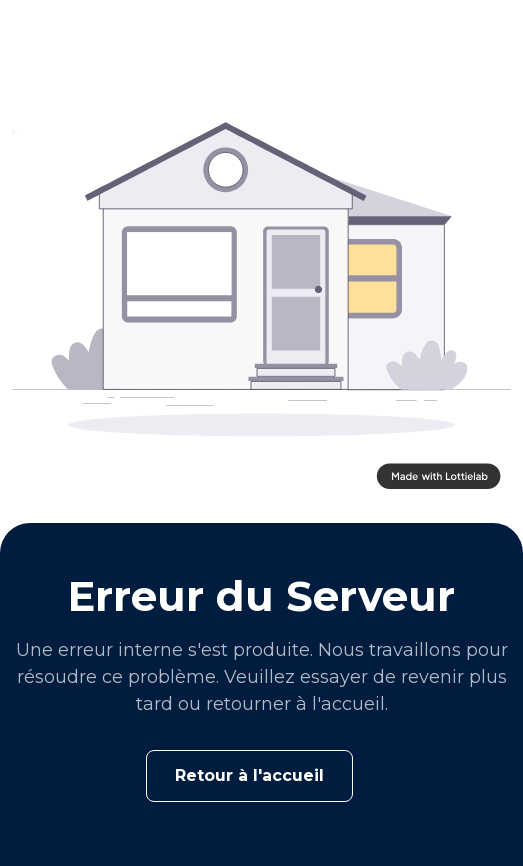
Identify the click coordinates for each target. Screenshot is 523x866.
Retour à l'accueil (249, 775)
